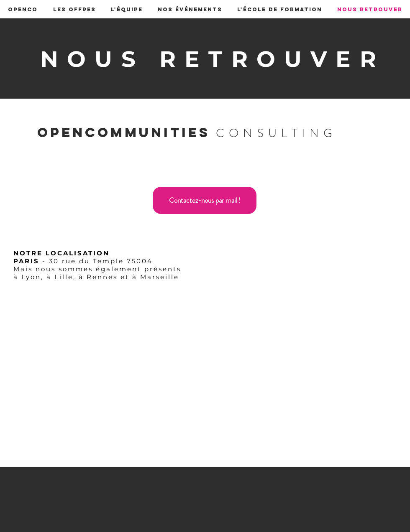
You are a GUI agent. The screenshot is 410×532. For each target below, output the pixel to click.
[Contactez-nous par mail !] (205, 200)
